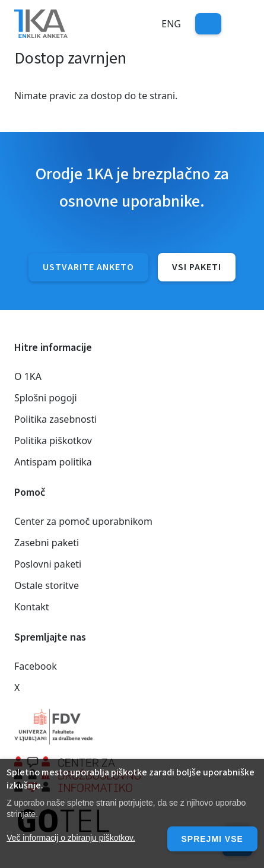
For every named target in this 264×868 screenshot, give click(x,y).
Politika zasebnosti (55, 419)
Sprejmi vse (212, 839)
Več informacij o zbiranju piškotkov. (71, 838)
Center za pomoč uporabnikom (83, 521)
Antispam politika (53, 462)
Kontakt (32, 607)
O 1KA (28, 376)
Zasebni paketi (47, 543)
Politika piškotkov (53, 441)
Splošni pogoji (46, 398)
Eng (171, 24)
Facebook (36, 666)
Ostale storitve (47, 585)
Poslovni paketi (48, 564)
